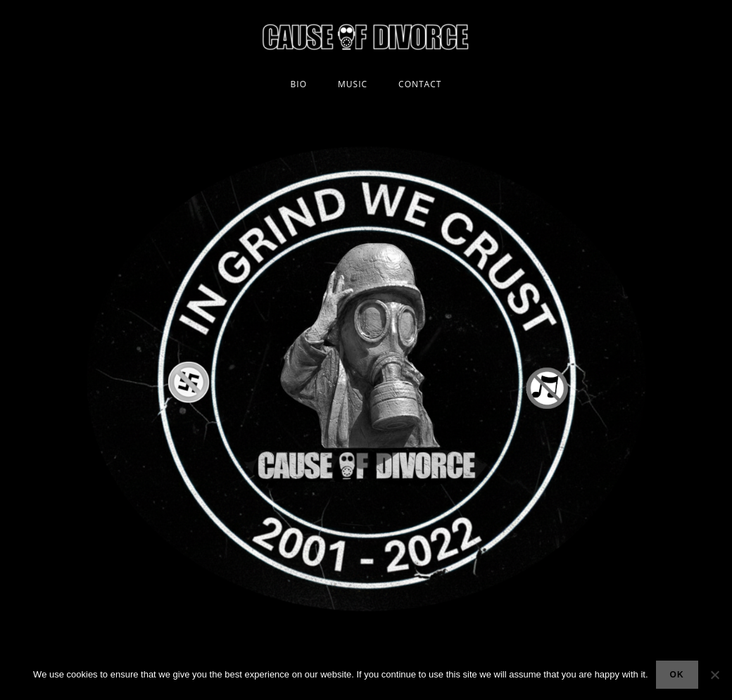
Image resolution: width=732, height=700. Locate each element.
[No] (714, 675)
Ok (677, 675)
